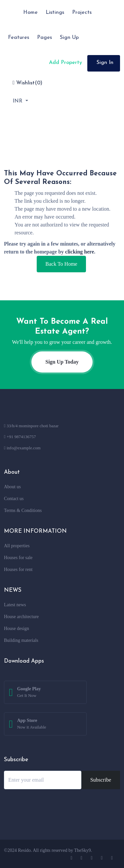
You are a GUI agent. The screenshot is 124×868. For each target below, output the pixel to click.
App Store (32, 724)
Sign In (105, 63)
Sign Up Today (62, 362)
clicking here (80, 252)
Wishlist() (27, 83)
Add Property (65, 63)
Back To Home (61, 264)
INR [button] (18, 101)
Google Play (29, 693)
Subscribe (101, 780)
